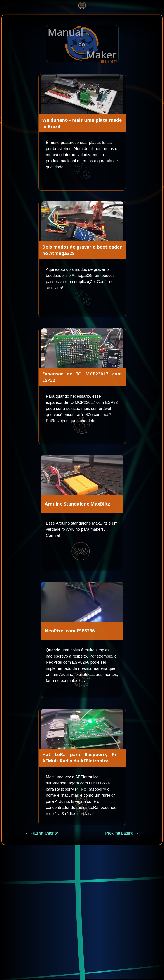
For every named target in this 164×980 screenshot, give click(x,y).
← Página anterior (42, 833)
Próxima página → (122, 833)
